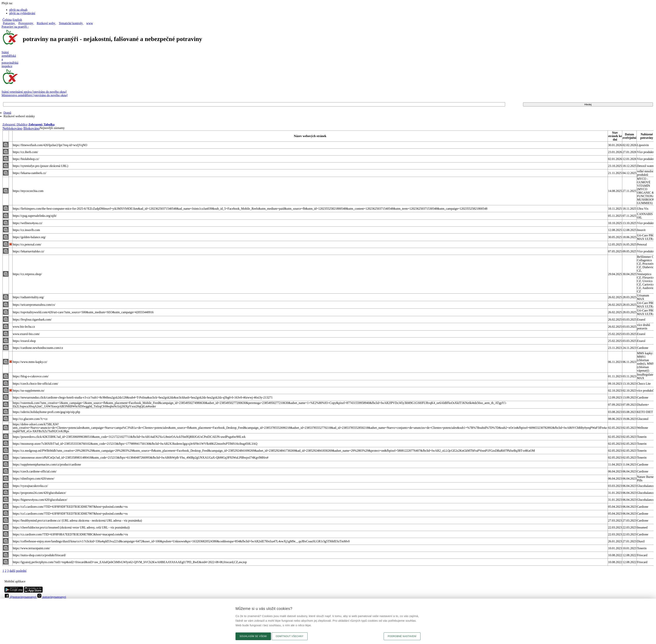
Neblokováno (12, 128)
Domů (7, 113)
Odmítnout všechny (290, 636)
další (12, 571)
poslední (21, 571)
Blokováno (31, 128)
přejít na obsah (18, 10)
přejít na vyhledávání (22, 13)
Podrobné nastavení (402, 636)
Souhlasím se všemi (253, 636)
